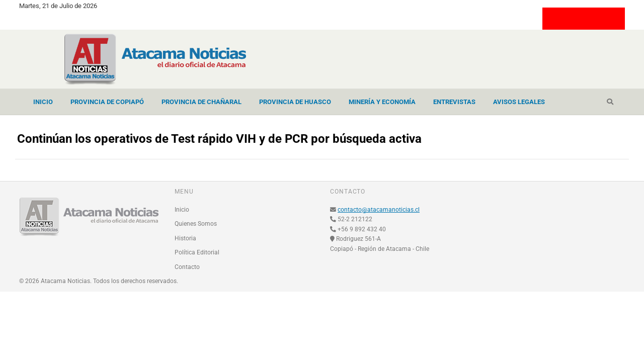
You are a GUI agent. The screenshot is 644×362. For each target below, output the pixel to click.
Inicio (43, 102)
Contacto (187, 267)
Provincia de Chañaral (202, 102)
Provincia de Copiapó (107, 102)
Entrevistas (454, 102)
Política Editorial (197, 252)
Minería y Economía (382, 102)
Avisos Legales (519, 102)
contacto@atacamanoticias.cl (379, 210)
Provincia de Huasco (295, 102)
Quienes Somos (196, 224)
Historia (185, 238)
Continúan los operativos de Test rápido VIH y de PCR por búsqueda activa (219, 139)
